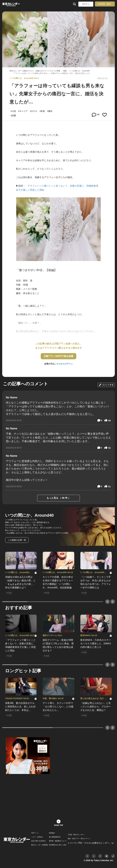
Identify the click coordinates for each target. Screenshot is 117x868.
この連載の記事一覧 (17, 540)
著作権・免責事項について (58, 841)
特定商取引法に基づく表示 (58, 845)
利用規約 (52, 833)
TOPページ (35, 833)
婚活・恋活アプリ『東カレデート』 (80, 839)
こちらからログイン (64, 364)
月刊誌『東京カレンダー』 (77, 835)
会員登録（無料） (105, 4)
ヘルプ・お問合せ (37, 837)
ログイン (86, 4)
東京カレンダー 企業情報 (39, 845)
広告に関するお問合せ (39, 841)
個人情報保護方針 (55, 837)
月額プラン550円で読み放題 (58, 356)
